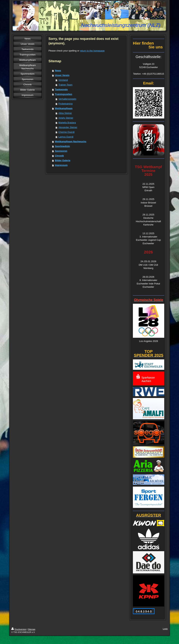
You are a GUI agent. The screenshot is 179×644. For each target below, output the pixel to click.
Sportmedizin (62, 146)
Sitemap (32, 629)
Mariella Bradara (67, 123)
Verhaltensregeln (67, 99)
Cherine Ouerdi (67, 132)
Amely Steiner (66, 118)
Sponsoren (61, 151)
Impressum (61, 165)
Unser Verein (62, 75)
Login (165, 629)
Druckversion (19, 629)
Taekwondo (61, 89)
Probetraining (66, 104)
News (58, 71)
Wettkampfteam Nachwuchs (71, 141)
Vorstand (63, 80)
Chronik (59, 156)
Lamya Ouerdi (66, 137)
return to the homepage (92, 51)
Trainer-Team (66, 85)
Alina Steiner (65, 113)
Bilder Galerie (63, 160)
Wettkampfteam (64, 108)
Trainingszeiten (64, 94)
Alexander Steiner (68, 127)
